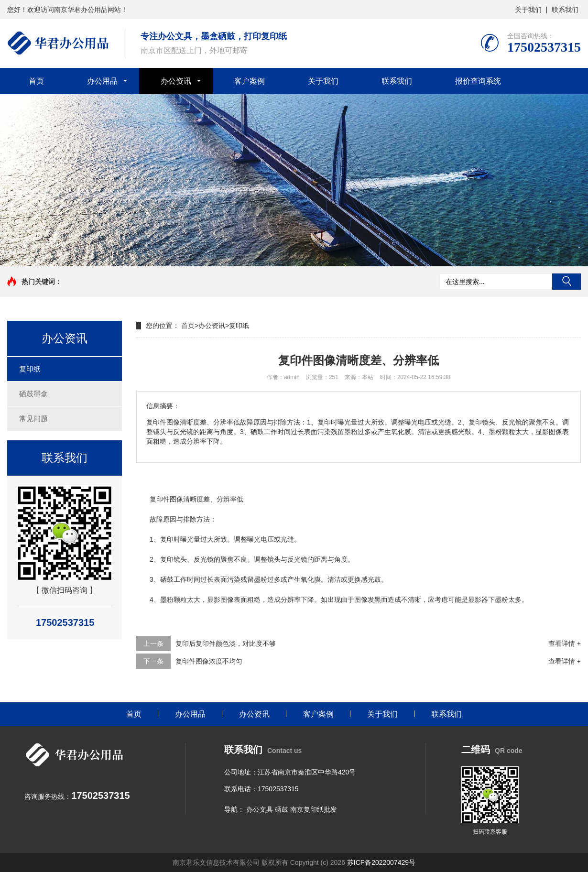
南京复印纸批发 (314, 809)
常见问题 (33, 419)
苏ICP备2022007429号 (381, 862)
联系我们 (565, 10)
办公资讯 (176, 81)
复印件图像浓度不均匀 (209, 661)
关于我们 (528, 10)
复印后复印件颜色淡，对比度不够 (226, 643)
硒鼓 (282, 809)
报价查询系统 (478, 81)
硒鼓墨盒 (33, 394)
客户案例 (250, 81)
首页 (36, 81)
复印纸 (30, 369)
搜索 (566, 282)
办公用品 (102, 81)
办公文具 (260, 809)
